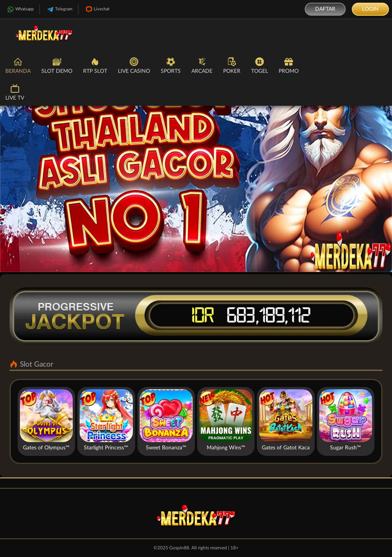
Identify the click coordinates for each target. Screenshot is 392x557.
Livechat (97, 9)
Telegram (59, 9)
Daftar (325, 9)
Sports (171, 65)
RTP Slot (95, 65)
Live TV (15, 92)
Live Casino (134, 65)
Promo (289, 65)
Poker (232, 65)
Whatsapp (20, 9)
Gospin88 (179, 548)
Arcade (202, 65)
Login (370, 9)
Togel (260, 65)
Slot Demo (57, 65)
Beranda (18, 65)
